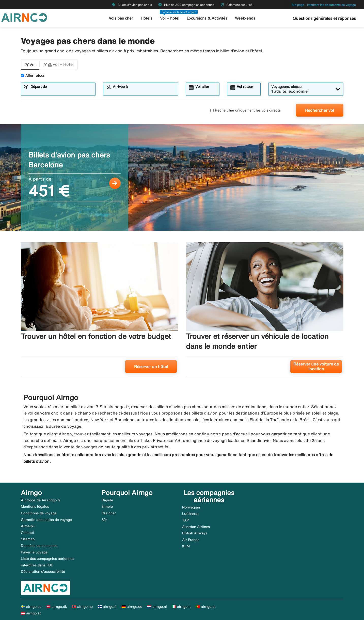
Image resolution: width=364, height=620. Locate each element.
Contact (27, 533)
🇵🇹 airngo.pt (206, 607)
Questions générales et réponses (324, 18)
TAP (186, 520)
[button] (30, 65)
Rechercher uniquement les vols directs (246, 110)
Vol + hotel (170, 18)
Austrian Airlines (196, 527)
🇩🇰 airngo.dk (57, 607)
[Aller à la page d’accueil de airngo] (24, 17)
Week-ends (245, 18)
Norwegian (191, 507)
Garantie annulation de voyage (46, 520)
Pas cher (109, 513)
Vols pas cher (121, 18)
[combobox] (61, 91)
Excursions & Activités (207, 18)
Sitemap (28, 539)
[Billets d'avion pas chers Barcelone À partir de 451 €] (182, 178)
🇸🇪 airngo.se (31, 607)
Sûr (104, 520)
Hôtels (147, 18)
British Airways (195, 533)
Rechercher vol (320, 110)
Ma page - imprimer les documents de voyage (324, 5)
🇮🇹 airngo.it (181, 607)
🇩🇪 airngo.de (132, 607)
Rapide (107, 500)
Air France (191, 540)
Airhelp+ (28, 526)
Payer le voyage (34, 552)
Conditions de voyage (39, 513)
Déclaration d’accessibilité (43, 571)
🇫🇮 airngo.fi (107, 607)
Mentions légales (35, 506)
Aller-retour (33, 75)
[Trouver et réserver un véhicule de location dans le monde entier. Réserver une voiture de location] (265, 312)
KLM (186, 546)
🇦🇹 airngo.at (31, 613)
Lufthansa (190, 514)
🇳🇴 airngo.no (82, 607)
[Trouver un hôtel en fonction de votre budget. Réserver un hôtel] (100, 312)
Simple (107, 506)
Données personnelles (39, 546)
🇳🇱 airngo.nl (157, 607)
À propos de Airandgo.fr (41, 500)
